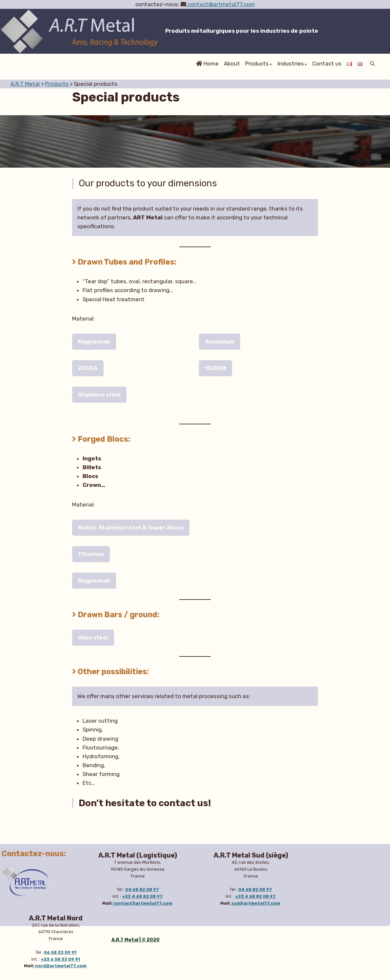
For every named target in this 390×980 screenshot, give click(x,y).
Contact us (327, 64)
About (232, 64)
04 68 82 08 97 (142, 889)
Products (257, 64)
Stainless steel (99, 395)
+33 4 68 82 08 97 (142, 896)
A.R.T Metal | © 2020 (136, 940)
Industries (291, 64)
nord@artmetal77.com (60, 966)
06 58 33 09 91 (60, 952)
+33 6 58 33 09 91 (60, 959)
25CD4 (88, 368)
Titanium (91, 554)
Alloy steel (93, 638)
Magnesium (94, 342)
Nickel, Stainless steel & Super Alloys (131, 527)
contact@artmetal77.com (221, 4)
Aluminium (220, 342)
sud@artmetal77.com (255, 903)
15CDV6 (215, 368)
